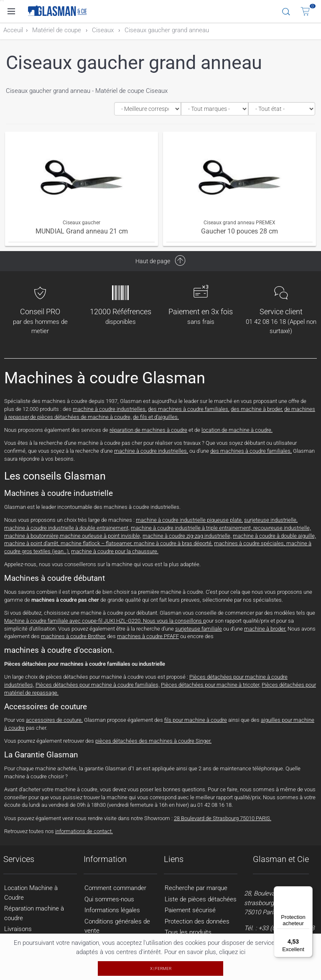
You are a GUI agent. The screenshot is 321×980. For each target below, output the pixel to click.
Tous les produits (188, 932)
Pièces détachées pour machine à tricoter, (211, 685)
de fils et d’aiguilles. (156, 417)
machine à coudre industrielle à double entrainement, (67, 528)
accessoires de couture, (54, 720)
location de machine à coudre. (237, 430)
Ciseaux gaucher (82, 223)
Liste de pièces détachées (201, 899)
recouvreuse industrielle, (282, 528)
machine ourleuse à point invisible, (101, 536)
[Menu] (308, 891)
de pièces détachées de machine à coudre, (81, 417)
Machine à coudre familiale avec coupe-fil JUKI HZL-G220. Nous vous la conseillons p (105, 621)
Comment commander (115, 888)
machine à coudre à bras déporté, (173, 543)
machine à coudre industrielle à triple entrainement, (192, 528)
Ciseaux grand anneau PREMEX (239, 223)
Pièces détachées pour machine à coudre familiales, (98, 685)
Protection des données (197, 921)
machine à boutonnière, (32, 536)
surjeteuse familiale (199, 629)
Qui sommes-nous (109, 899)
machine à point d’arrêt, (32, 543)
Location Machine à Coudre (31, 893)
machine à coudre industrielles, (110, 409)
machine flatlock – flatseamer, (97, 543)
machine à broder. (265, 629)
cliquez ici (232, 952)
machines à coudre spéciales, (250, 543)
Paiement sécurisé (190, 910)
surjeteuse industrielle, (271, 520)
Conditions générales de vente (117, 926)
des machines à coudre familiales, (189, 409)
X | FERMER (161, 968)
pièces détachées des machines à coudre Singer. (153, 741)
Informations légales (112, 910)
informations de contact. (84, 831)
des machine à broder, (257, 409)
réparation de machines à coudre (148, 430)
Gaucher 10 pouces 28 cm (239, 231)
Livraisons (18, 929)
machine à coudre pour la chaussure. (115, 551)
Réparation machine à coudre (34, 913)
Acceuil (13, 30)
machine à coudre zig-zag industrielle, (187, 536)
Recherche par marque (196, 888)
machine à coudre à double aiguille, (274, 536)
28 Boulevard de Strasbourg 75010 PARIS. (223, 818)
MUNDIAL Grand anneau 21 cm (82, 231)
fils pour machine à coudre (196, 720)
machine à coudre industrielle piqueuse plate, (189, 520)
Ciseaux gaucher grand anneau (167, 30)
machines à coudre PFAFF (148, 636)
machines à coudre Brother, (73, 636)
